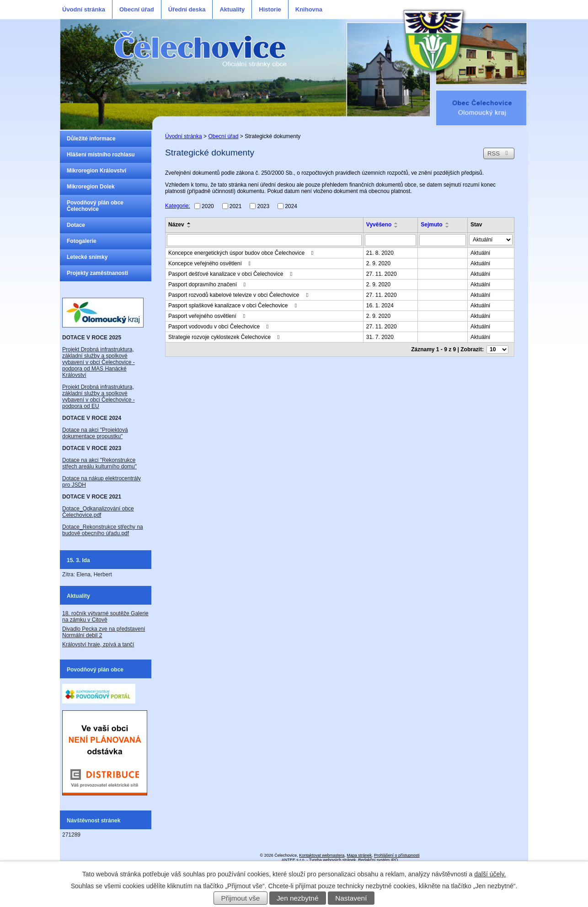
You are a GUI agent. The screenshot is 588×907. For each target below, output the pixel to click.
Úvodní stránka (84, 9)
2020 (208, 206)
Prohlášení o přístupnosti (397, 855)
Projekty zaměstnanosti (97, 273)
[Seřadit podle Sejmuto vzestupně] (448, 223)
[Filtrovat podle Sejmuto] (443, 240)
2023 (263, 206)
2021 (236, 206)
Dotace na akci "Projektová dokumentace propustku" (95, 433)
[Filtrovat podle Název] (264, 240)
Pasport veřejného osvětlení (208, 316)
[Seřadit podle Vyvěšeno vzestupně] (396, 223)
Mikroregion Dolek (91, 187)
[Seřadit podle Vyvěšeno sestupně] (396, 227)
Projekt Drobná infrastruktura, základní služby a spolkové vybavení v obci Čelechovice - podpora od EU (99, 397)
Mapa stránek (359, 855)
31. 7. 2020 (380, 337)
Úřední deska (187, 9)
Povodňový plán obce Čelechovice (95, 206)
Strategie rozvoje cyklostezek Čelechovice (225, 337)
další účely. (490, 874)
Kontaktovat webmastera (322, 855)
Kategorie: (178, 206)
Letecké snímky (87, 257)
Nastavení (351, 898)
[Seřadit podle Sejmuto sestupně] (448, 227)
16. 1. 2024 (380, 306)
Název (176, 225)
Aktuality (232, 9)
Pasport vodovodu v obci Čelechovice (219, 327)
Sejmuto (431, 225)
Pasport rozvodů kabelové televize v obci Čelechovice (239, 295)
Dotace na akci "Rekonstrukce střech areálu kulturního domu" (99, 463)
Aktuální (480, 253)
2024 (291, 206)
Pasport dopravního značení (208, 284)
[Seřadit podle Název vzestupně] (189, 223)
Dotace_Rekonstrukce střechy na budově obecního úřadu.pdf (103, 530)
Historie (270, 9)
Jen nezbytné (298, 898)
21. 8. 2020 (380, 253)
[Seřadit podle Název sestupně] (189, 227)
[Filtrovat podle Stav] (491, 240)
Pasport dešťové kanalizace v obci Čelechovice (231, 274)
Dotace (76, 225)
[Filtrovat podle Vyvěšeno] (390, 240)
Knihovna (309, 9)
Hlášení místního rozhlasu (101, 155)
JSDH (78, 485)
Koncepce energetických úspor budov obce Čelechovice (242, 253)
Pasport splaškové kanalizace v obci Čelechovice (234, 306)
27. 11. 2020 (382, 274)
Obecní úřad (137, 9)
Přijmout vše (241, 898)
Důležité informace (91, 139)
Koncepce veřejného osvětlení (211, 263)
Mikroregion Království (96, 171)
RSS (499, 153)
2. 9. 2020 (378, 263)
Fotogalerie (82, 241)
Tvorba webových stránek (333, 860)
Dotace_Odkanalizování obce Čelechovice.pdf (98, 512)
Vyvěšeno (379, 225)
